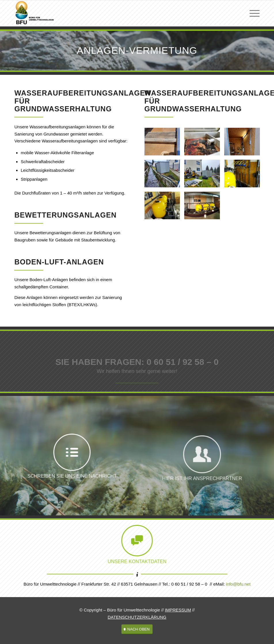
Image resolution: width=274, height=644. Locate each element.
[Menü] (252, 13)
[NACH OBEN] (137, 629)
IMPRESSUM (178, 610)
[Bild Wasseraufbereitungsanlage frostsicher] (244, 144)
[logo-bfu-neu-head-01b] (35, 13)
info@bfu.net (238, 584)
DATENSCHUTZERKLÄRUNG (137, 617)
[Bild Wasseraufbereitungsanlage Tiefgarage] (244, 176)
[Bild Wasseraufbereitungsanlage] (164, 144)
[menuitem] (252, 13)
